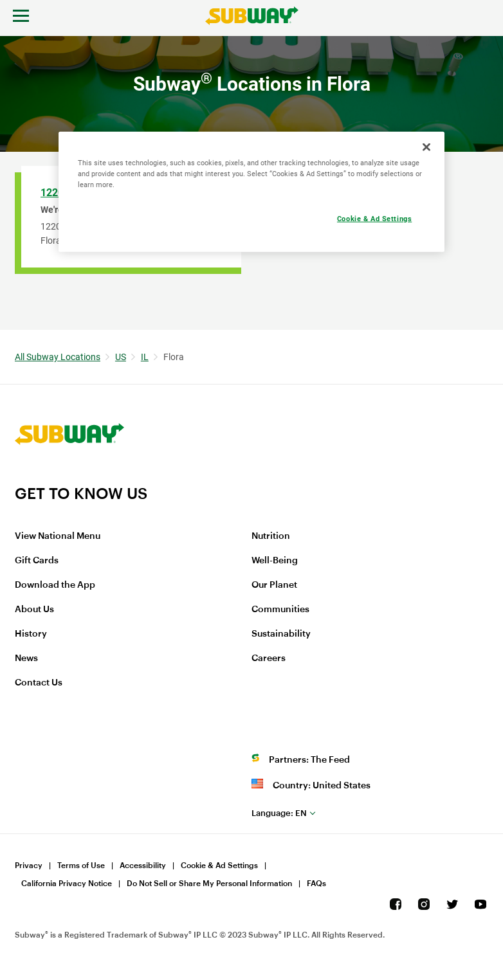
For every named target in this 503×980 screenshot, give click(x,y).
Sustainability (281, 634)
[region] (251, 191)
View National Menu (58, 536)
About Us (34, 610)
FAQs (316, 884)
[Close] (426, 147)
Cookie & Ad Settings (219, 866)
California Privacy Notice (67, 884)
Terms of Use (81, 866)
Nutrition (271, 536)
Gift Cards (37, 561)
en (279, 813)
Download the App (55, 585)
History (31, 634)
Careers (269, 658)
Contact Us (39, 683)
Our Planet (274, 585)
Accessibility (143, 866)
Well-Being (275, 561)
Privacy (29, 866)
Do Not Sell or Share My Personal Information (209, 884)
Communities (280, 610)
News (26, 658)
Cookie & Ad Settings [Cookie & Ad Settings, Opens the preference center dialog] (374, 218)
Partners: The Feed (309, 760)
